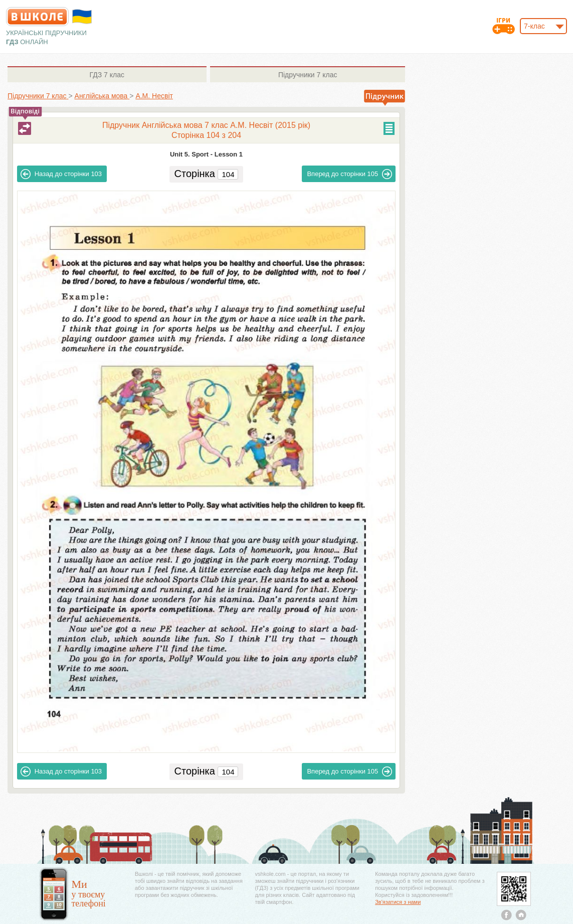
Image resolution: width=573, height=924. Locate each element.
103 (61, 174)
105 (349, 174)
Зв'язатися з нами (398, 902)
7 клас (107, 75)
